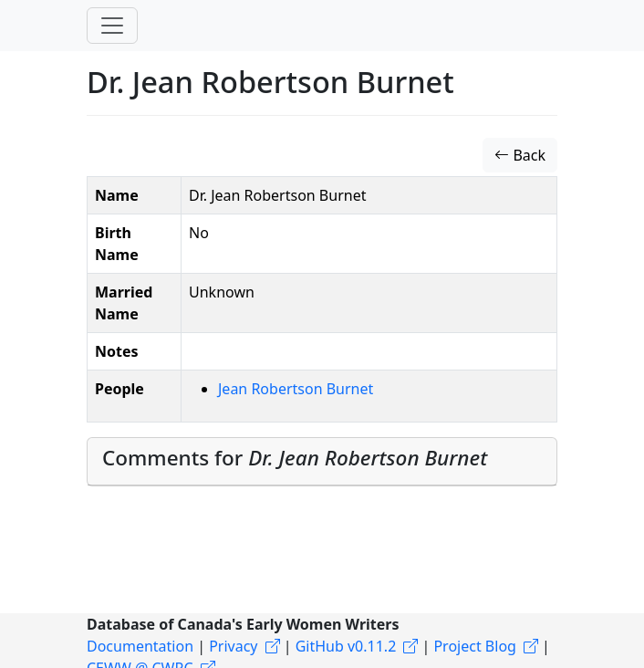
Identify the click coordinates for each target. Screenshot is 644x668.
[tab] (322, 462)
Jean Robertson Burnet (296, 389)
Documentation (140, 646)
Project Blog (474, 646)
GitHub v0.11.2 (346, 646)
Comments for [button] (295, 458)
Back (520, 155)
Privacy (233, 646)
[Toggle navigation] (112, 26)
